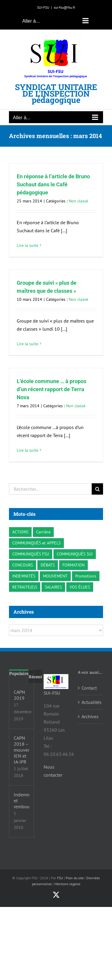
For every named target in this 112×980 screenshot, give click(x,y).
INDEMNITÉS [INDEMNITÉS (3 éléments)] (24, 576)
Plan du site (75, 878)
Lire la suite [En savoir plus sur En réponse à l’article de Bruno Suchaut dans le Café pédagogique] (27, 245)
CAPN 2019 (19, 695)
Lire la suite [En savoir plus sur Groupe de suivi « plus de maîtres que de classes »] (27, 344)
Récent (35, 677)
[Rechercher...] (50, 489)
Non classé (78, 201)
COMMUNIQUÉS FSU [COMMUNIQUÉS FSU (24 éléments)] (31, 554)
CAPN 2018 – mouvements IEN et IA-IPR (22, 750)
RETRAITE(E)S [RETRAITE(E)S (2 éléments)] (25, 587)
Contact (89, 688)
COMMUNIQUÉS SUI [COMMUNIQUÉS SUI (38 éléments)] (75, 554)
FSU (60, 878)
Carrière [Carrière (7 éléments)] (43, 532)
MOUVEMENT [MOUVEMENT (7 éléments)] (55, 576)
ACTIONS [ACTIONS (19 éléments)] (20, 532)
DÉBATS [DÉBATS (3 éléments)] (48, 565)
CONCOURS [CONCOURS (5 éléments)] (23, 565)
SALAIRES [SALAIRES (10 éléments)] (53, 587)
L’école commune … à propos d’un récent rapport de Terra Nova (52, 389)
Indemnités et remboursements (22, 801)
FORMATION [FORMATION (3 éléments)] (73, 565)
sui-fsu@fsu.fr (65, 7)
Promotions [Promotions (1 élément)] (86, 576)
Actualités (91, 702)
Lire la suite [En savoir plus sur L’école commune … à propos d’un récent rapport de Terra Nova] (27, 450)
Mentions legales (67, 884)
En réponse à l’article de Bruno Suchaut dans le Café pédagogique (53, 184)
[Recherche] (97, 489)
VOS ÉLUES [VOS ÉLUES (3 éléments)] (80, 587)
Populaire (19, 673)
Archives (90, 716)
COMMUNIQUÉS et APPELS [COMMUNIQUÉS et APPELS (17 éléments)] (36, 543)
